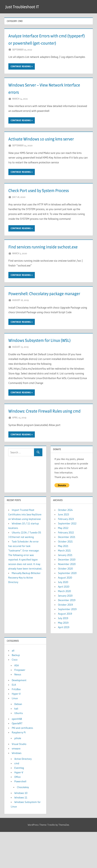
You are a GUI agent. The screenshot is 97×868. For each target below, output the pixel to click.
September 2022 (67, 559)
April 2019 (64, 663)
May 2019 (63, 659)
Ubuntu (19, 749)
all (13, 687)
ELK (14, 721)
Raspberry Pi (19, 768)
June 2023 (63, 550)
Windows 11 (21, 834)
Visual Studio (19, 780)
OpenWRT (17, 759)
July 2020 (63, 618)
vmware (16, 785)
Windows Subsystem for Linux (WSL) (47, 369)
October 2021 (65, 578)
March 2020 (64, 627)
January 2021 (65, 591)
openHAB (17, 755)
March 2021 (64, 587)
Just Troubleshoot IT (24, 7)
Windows (17, 789)
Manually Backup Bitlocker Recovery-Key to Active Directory (24, 614)
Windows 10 (21, 829)
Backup (16, 691)
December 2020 (67, 596)
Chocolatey (23, 823)
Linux (15, 734)
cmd (17, 799)
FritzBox (16, 725)
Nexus (18, 710)
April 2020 (64, 623)
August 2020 (65, 614)
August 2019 (65, 650)
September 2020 (67, 609)
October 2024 (65, 546)
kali (16, 745)
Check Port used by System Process (46, 205)
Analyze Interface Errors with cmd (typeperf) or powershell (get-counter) (44, 43)
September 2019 (67, 645)
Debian (18, 740)
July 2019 (63, 654)
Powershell (20, 817)
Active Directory (23, 795)
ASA (17, 701)
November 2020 (67, 600)
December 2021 (67, 573)
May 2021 (63, 582)
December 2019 (67, 636)
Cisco (15, 696)
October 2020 (65, 605)
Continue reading (21, 74)
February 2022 (66, 569)
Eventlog (19, 804)
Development (19, 716)
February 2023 (66, 555)
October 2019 (65, 641)
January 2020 (65, 632)
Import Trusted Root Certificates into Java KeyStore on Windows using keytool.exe (25, 550)
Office (17, 813)
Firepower (20, 706)
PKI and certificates (22, 764)
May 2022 (63, 564)
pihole (18, 774)
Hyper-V (16, 730)
